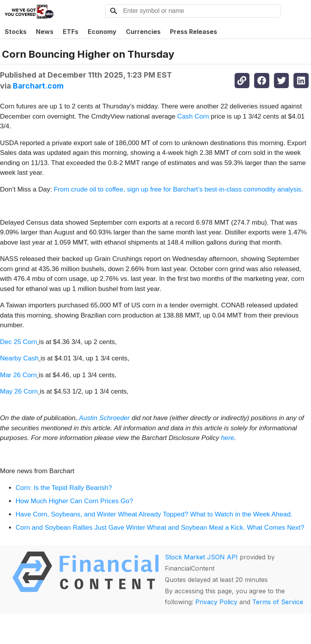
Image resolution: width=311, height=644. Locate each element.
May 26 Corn (19, 391)
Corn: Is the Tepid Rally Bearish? (64, 488)
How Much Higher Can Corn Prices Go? (74, 501)
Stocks (16, 32)
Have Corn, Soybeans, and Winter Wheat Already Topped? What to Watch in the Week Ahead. (154, 514)
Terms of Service (278, 602)
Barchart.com (38, 86)
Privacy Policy (216, 602)
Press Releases (193, 32)
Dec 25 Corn (19, 342)
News (45, 32)
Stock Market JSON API (201, 557)
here (228, 438)
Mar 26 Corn (18, 375)
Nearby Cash (19, 358)
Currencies (143, 32)
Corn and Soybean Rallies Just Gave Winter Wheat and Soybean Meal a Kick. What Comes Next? (160, 528)
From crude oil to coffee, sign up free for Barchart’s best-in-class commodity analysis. (178, 189)
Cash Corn (193, 116)
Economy (102, 32)
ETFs (71, 32)
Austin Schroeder (104, 418)
